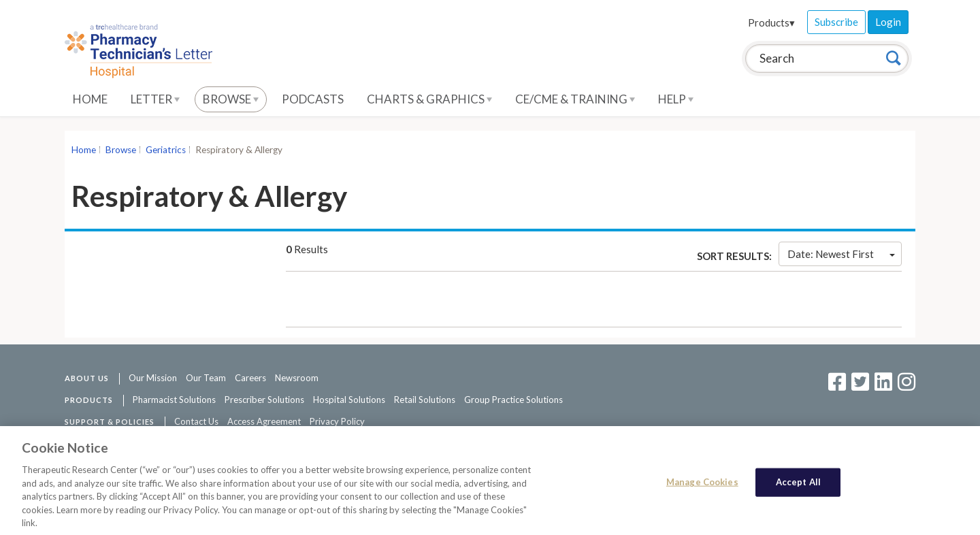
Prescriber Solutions (264, 400)
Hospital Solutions (349, 400)
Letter (155, 99)
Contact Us (196, 421)
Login (888, 22)
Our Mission (153, 378)
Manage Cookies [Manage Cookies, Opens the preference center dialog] (702, 485)
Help (676, 99)
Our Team (206, 378)
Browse (231, 99)
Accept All (798, 485)
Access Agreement (264, 421)
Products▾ (771, 22)
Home (90, 99)
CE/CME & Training (575, 99)
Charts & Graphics (429, 99)
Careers (250, 378)
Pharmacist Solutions (174, 400)
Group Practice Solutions (513, 400)
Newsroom (297, 378)
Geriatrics (166, 150)
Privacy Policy (337, 421)
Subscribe (836, 22)
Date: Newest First (841, 254)
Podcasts (313, 99)
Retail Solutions (425, 400)
